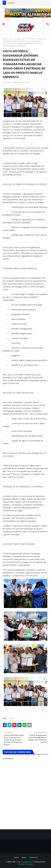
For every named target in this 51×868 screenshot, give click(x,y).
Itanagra (17, 39)
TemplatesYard (26, 862)
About (24, 857)
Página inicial (8, 39)
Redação (8, 82)
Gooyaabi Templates (26, 864)
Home (17, 857)
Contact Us (33, 857)
